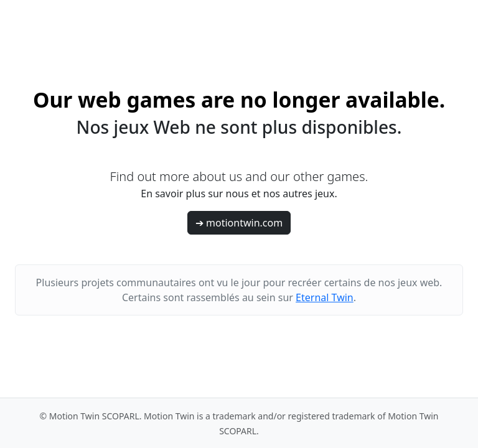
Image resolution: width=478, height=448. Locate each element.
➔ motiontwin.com (239, 223)
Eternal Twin (325, 297)
